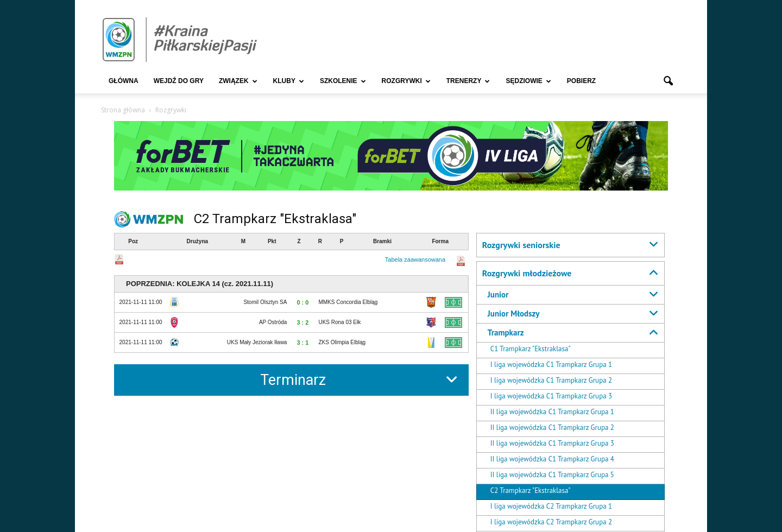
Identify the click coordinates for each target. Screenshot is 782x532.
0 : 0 (302, 302)
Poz (133, 241)
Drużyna (197, 241)
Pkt (272, 241)
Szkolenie (343, 81)
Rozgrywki (406, 81)
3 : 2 (302, 322)
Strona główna (123, 110)
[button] (668, 81)
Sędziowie (528, 81)
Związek (238, 81)
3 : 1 (302, 343)
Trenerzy (468, 81)
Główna (124, 81)
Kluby (289, 81)
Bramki (382, 241)
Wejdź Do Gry (179, 81)
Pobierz (581, 81)
